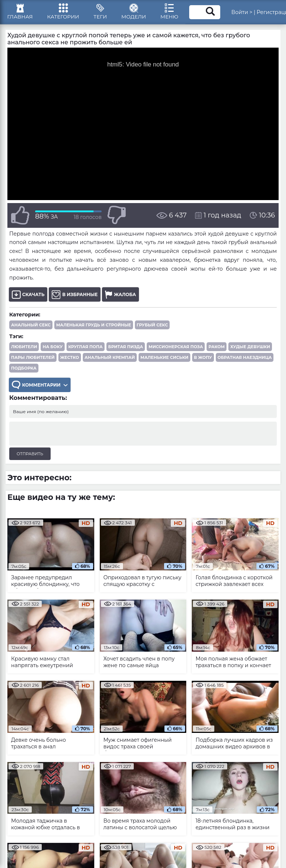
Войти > (246, 13)
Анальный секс (31, 326)
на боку (52, 348)
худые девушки (250, 348)
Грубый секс (152, 326)
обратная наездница (245, 359)
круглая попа (86, 348)
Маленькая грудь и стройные (94, 326)
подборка (24, 370)
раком (217, 348)
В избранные (75, 296)
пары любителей (33, 359)
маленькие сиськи (164, 359)
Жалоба (121, 296)
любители (24, 348)
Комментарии (40, 386)
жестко (70, 359)
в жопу (203, 359)
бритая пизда (126, 348)
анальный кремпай (110, 359)
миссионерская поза (176, 348)
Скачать (28, 296)
